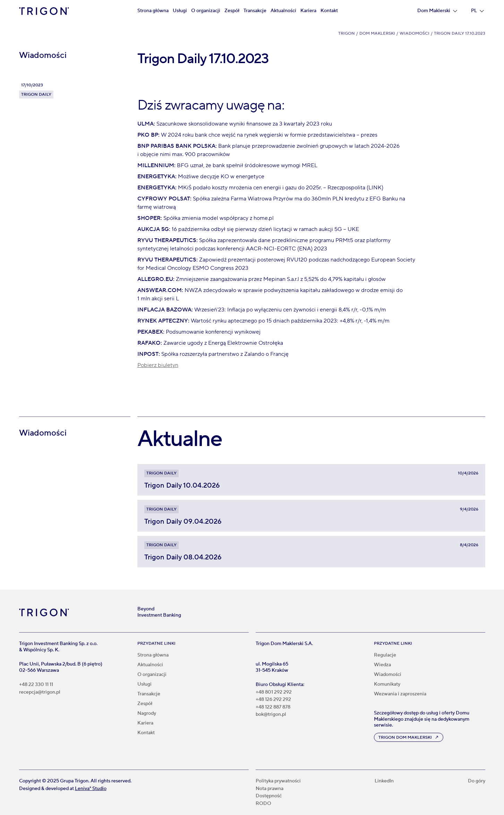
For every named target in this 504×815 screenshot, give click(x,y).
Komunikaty (387, 684)
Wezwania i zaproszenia (400, 694)
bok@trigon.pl (271, 715)
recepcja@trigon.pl (40, 692)
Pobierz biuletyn (158, 365)
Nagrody (147, 713)
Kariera (308, 11)
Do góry (477, 781)
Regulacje (385, 655)
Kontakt (329, 11)
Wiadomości (415, 33)
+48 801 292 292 (274, 692)
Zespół (232, 11)
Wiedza (382, 665)
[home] (44, 11)
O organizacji (206, 11)
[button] (437, 11)
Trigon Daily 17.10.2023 (460, 33)
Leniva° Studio (91, 789)
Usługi (180, 11)
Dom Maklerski (377, 33)
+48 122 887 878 (273, 707)
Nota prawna (270, 789)
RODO (263, 804)
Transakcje (255, 11)
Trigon (347, 33)
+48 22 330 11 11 (36, 685)
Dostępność (269, 796)
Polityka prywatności (278, 781)
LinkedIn (384, 781)
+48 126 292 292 (273, 700)
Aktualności (283, 11)
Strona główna (153, 11)
